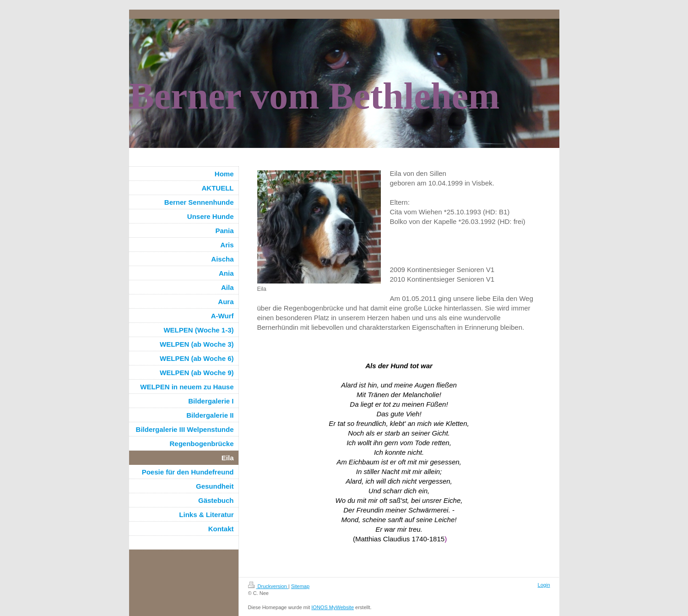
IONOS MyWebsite (333, 607)
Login (544, 585)
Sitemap (300, 586)
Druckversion (268, 586)
